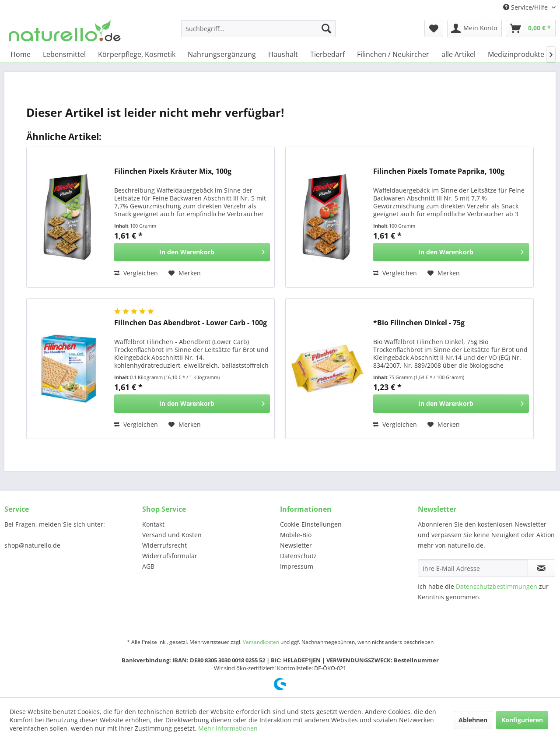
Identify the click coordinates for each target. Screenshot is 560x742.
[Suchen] (326, 28)
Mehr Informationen (228, 728)
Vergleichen (136, 273)
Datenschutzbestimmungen (497, 586)
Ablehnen (473, 720)
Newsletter (296, 545)
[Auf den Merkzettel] (185, 273)
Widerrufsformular (170, 556)
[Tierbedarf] (327, 54)
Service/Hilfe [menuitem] (526, 7)
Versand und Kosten (172, 535)
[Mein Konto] (474, 28)
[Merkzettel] (434, 28)
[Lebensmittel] (64, 54)
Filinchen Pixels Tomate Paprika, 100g (439, 171)
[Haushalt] (283, 54)
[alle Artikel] (458, 54)
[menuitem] (258, 28)
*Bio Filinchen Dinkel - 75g (419, 323)
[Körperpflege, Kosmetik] (137, 54)
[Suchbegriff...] (258, 28)
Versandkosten (261, 642)
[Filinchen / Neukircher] (393, 54)
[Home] (21, 54)
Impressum (297, 566)
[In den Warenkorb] (192, 252)
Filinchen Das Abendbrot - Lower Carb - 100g (191, 323)
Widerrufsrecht (164, 545)
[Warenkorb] (531, 28)
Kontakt (153, 524)
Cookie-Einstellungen (311, 524)
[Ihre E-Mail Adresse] (473, 568)
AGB (148, 566)
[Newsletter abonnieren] (541, 568)
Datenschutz (298, 556)
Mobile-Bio (296, 535)
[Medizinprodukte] (516, 54)
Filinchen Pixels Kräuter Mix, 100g (173, 171)
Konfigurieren (522, 720)
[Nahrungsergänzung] (222, 54)
